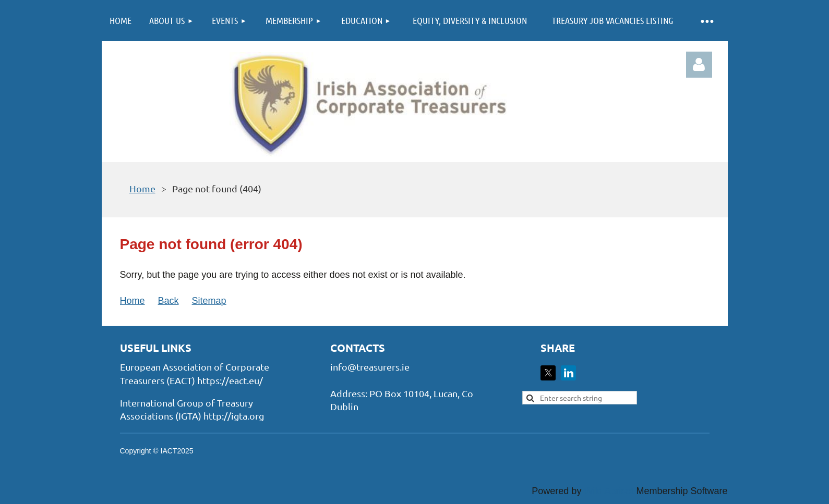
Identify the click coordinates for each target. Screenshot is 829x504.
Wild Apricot (609, 491)
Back (169, 301)
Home (142, 188)
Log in (699, 65)
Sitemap (209, 301)
